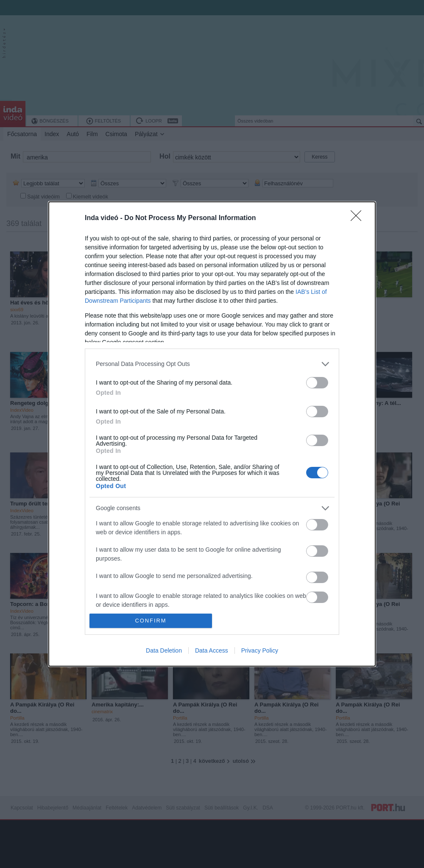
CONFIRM (151, 621)
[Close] (359, 218)
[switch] (317, 383)
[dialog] (212, 434)
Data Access (212, 650)
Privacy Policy (260, 650)
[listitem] (212, 364)
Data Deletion (164, 650)
